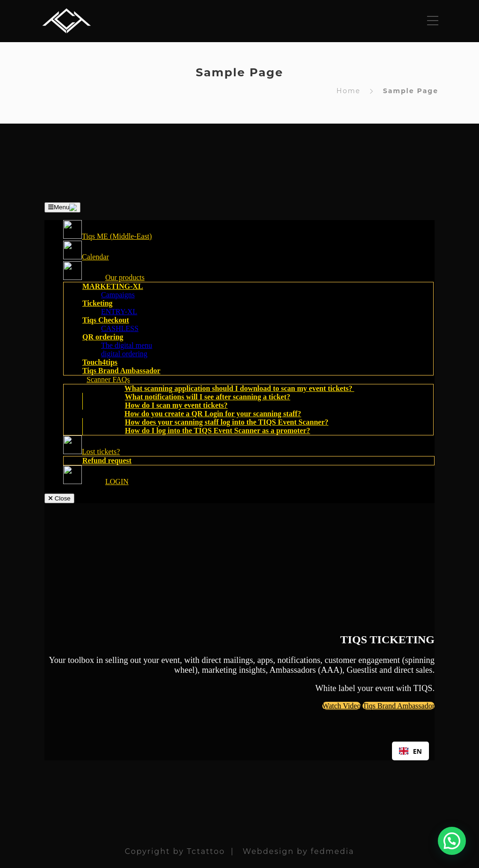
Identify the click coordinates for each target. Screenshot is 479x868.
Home (348, 91)
